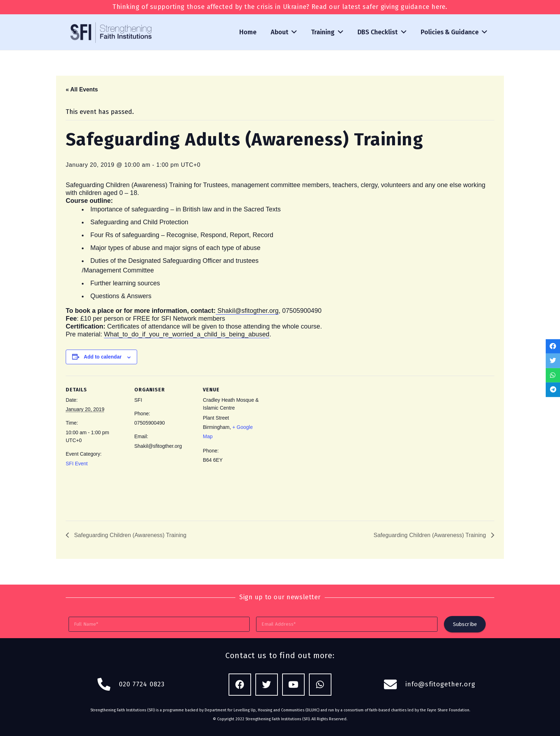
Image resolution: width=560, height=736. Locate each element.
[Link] (112, 32)
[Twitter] (267, 685)
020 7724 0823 (142, 684)
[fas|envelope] (394, 685)
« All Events (82, 89)
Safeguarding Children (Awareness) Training (129, 535)
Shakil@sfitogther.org (247, 311)
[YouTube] (293, 685)
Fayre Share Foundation (448, 710)
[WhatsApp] (320, 685)
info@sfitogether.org (440, 684)
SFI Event (77, 464)
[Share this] (553, 346)
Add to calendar (103, 357)
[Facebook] (240, 685)
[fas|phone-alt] (108, 685)
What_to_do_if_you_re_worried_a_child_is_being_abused (187, 334)
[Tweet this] (553, 361)
